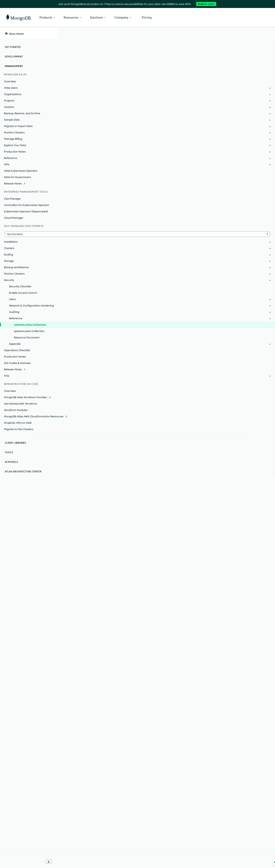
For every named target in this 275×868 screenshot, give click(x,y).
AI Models (11, 470)
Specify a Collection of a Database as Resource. (154, 643)
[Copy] (217, 110)
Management (14, 66)
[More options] (217, 59)
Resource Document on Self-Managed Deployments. (158, 667)
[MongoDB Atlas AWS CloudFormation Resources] (29, 422)
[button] (193, 17)
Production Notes (15, 361)
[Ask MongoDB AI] (249, 33)
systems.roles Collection (30, 329)
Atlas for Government (17, 177)
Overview (10, 81)
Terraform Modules (16, 414)
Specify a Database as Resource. (110, 630)
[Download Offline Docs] (49, 862)
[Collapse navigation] (58, 862)
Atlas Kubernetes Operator (21, 171)
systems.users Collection (29, 335)
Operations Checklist (17, 354)
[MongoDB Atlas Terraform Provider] (29, 401)
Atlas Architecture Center (23, 479)
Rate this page (243, 56)
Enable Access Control (23, 293)
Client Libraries (15, 451)
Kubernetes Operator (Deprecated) (26, 211)
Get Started (255, 18)
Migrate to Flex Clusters (19, 437)
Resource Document (27, 341)
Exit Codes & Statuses (17, 367)
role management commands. (173, 80)
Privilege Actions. (201, 382)
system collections (153, 650)
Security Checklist (20, 286)
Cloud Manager (14, 218)
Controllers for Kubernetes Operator (27, 205)
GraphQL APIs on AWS (18, 431)
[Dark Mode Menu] (266, 33)
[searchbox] (131, 33)
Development (14, 57)
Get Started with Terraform (21, 408)
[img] (237, 63)
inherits (208, 396)
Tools (9, 460)
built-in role (146, 449)
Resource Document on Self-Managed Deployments (128, 368)
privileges (193, 250)
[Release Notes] (29, 183)
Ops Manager (12, 199)
